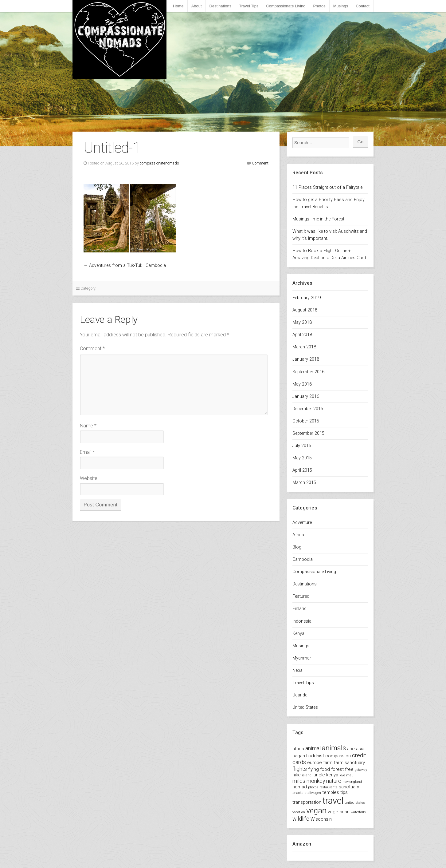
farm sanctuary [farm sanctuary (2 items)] (349, 763)
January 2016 (306, 396)
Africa (298, 535)
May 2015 (302, 458)
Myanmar (302, 658)
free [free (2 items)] (349, 769)
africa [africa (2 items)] (298, 749)
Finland (299, 609)
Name (88, 426)
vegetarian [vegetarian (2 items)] (339, 812)
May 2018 (302, 322)
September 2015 (308, 433)
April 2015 (302, 470)
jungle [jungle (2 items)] (319, 775)
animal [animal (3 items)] (313, 748)
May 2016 (302, 384)
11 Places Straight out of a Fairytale (327, 187)
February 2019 (307, 298)
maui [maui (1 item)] (350, 775)
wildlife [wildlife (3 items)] (301, 819)
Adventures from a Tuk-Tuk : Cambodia (127, 266)
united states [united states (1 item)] (355, 803)
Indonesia (302, 621)
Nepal (298, 670)
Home (178, 6)
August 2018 (305, 310)
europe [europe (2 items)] (315, 763)
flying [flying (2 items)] (313, 769)
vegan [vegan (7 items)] (316, 811)
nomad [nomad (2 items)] (300, 787)
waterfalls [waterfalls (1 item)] (358, 812)
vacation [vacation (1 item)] (299, 812)
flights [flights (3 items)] (300, 769)
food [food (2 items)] (325, 769)
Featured (301, 596)
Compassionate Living (286, 6)
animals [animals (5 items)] (334, 748)
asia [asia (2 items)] (360, 749)
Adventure (302, 523)
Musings (341, 6)
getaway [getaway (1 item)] (361, 770)
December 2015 (308, 409)
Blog (297, 547)
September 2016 (308, 372)
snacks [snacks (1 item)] (298, 793)
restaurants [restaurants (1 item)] (329, 787)
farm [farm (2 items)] (328, 763)
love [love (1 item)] (342, 775)
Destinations (221, 6)
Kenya (298, 634)
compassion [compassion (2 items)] (338, 756)
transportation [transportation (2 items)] (307, 802)
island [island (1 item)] (307, 775)
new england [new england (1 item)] (352, 782)
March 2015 (304, 483)
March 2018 (304, 347)
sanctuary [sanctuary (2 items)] (349, 787)
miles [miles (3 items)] (299, 781)
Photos (319, 6)
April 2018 (302, 335)
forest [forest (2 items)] (337, 769)
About (197, 6)
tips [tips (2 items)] (344, 792)
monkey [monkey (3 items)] (316, 781)
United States (305, 707)
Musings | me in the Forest (318, 219)
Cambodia (303, 559)
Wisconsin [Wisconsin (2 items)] (321, 819)
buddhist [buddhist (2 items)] (315, 756)
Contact (363, 6)
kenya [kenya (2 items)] (332, 775)
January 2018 (306, 359)
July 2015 (302, 446)
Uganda (300, 695)
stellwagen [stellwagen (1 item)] (313, 793)
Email (87, 452)
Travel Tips (249, 6)
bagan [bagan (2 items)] (299, 756)
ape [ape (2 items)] (351, 749)
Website (89, 478)
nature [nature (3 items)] (334, 781)
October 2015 (306, 421)
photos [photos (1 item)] (313, 787)
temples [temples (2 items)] (331, 792)
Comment (260, 163)
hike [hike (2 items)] (297, 775)
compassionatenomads (159, 163)
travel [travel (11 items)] (333, 801)
